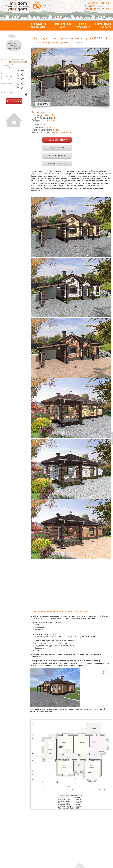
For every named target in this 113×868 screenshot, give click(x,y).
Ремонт (61, 27)
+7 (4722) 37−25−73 (97, 9)
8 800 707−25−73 (98, 3)
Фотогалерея (83, 27)
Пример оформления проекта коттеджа (57, 43)
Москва (46, 5)
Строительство (37, 27)
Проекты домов (38, 24)
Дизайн (83, 24)
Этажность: (5, 65)
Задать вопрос (57, 148)
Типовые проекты (62, 24)
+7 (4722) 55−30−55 (97, 6)
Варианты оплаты (57, 164)
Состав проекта (57, 156)
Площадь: (5, 60)
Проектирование (102, 24)
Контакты (106, 27)
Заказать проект (57, 140)
